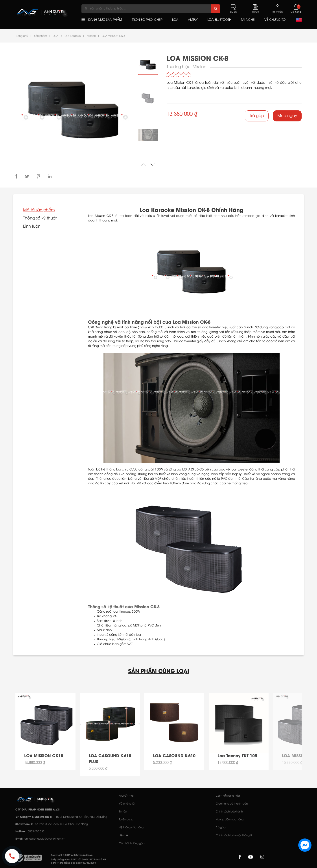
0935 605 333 (36, 832)
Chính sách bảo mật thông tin (234, 835)
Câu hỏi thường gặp (132, 843)
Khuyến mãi (126, 796)
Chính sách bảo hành (229, 812)
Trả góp (257, 116)
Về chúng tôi (127, 804)
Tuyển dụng (126, 820)
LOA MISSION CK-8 (113, 36)
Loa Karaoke (73, 36)
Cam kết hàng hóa (228, 796)
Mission (91, 36)
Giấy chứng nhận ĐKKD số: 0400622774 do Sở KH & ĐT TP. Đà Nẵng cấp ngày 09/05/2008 (78, 861)
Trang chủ (22, 36)
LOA (56, 36)
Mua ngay (287, 116)
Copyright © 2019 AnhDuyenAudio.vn (72, 855)
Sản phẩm (41, 36)
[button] (153, 164)
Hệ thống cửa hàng (131, 828)
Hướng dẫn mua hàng (230, 820)
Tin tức (123, 812)
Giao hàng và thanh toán (232, 804)
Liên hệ (123, 835)
